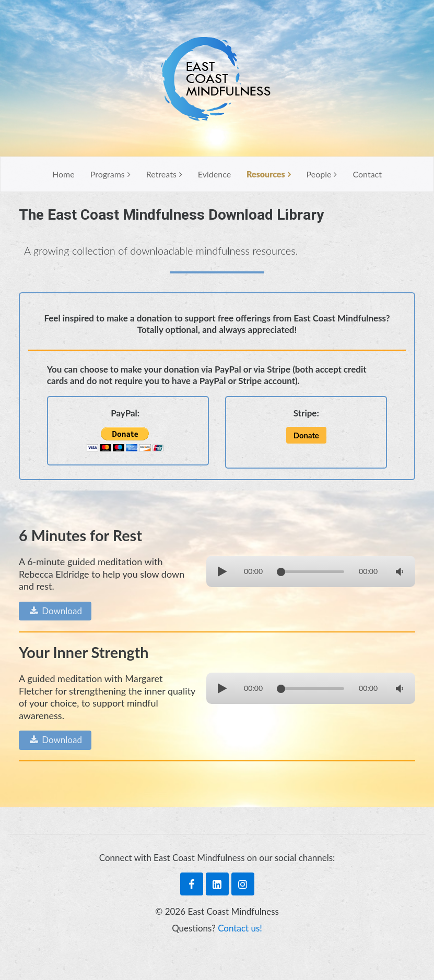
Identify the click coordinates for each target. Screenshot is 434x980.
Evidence (214, 174)
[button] (306, 435)
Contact (367, 174)
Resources (266, 174)
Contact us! (240, 928)
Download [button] (55, 611)
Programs (108, 174)
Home (63, 174)
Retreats (161, 174)
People (319, 174)
